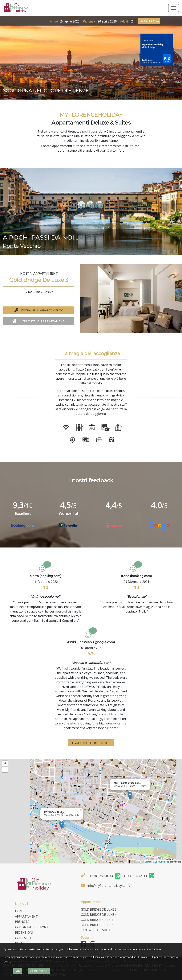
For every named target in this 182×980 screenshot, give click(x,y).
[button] (9, 212)
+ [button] (5, 764)
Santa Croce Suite (96, 930)
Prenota (22, 922)
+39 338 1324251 (134, 876)
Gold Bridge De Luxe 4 (99, 915)
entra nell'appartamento (39, 310)
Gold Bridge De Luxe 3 (99, 909)
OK (18, 971)
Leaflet (148, 862)
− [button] (5, 769)
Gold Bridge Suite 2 (97, 925)
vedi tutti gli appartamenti (39, 321)
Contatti (23, 938)
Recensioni (24, 933)
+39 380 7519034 (100, 876)
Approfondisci (39, 971)
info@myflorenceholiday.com (109, 886)
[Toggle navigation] (174, 8)
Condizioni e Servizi (31, 927)
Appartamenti (27, 916)
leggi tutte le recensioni (91, 743)
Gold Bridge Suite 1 (97, 920)
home (20, 911)
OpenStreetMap (162, 862)
